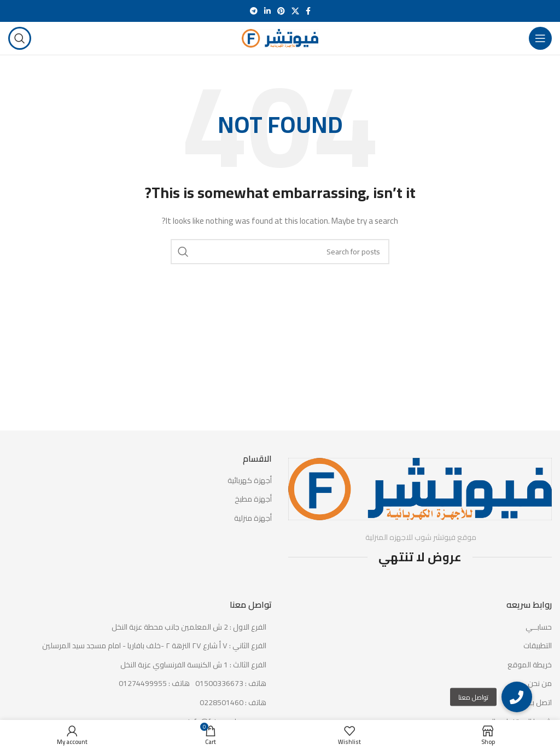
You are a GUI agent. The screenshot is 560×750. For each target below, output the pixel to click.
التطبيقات (538, 646)
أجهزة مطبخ (253, 499)
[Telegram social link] (254, 11)
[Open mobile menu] (540, 38)
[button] (517, 697)
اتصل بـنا (539, 703)
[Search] (20, 38)
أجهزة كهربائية (250, 481)
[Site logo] (280, 38)
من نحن (540, 684)
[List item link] (140, 684)
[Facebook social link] (308, 11)
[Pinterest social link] (281, 11)
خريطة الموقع (530, 665)
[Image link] (420, 488)
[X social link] (295, 11)
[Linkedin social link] (267, 11)
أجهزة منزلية (253, 519)
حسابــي (539, 627)
